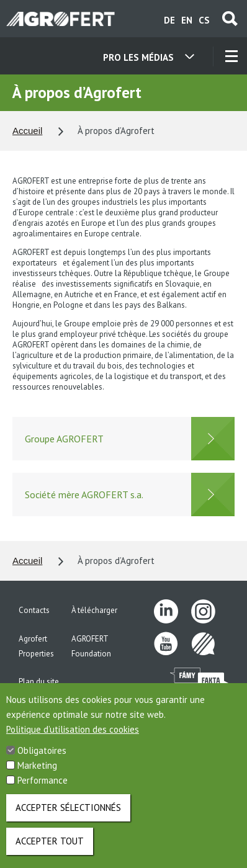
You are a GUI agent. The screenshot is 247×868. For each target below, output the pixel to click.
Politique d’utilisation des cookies (73, 738)
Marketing (37, 774)
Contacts (34, 610)
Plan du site (39, 682)
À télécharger (94, 610)
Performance (43, 789)
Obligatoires (42, 759)
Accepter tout (50, 850)
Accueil (27, 131)
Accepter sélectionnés (68, 816)
